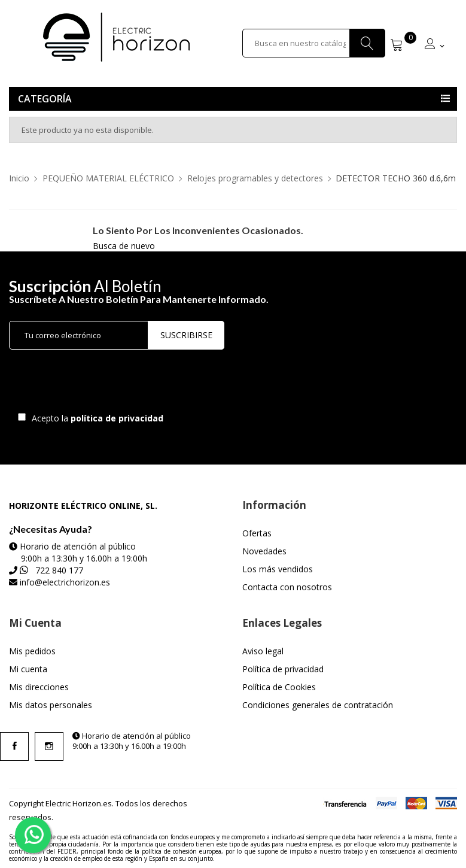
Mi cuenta (28, 669)
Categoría (45, 99)
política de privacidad (118, 418)
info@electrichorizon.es (65, 582)
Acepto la (95, 418)
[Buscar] (314, 43)
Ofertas (257, 533)
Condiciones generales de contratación (318, 705)
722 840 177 (59, 570)
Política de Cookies (279, 687)
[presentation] (109, 384)
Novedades (264, 551)
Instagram (49, 746)
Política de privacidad (283, 669)
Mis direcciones (39, 687)
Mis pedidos (32, 651)
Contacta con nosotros (287, 587)
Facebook (14, 746)
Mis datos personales (51, 705)
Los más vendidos (278, 569)
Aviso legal (263, 651)
